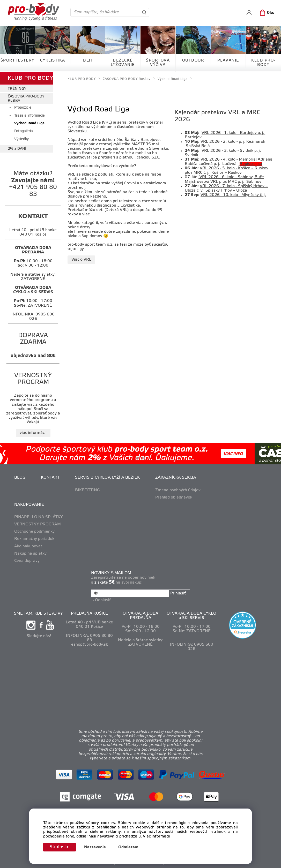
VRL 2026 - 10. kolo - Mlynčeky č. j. (233, 195)
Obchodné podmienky (34, 532)
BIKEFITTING (87, 490)
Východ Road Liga (29, 123)
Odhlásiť (103, 600)
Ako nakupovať (28, 546)
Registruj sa (251, 164)
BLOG (20, 478)
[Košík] (266, 13)
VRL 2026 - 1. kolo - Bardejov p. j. (233, 133)
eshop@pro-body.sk (90, 645)
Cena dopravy (27, 561)
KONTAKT (50, 478)
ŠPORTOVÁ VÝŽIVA (158, 63)
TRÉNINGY (17, 89)
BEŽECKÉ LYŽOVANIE (123, 63)
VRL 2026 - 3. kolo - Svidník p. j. (231, 151)
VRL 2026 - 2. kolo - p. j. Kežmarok (233, 142)
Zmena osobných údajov (178, 490)
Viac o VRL (81, 260)
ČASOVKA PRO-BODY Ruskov (26, 99)
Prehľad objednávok (174, 497)
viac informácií (33, 433)
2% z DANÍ (17, 149)
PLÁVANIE (228, 61)
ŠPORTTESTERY (17, 61)
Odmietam (128, 847)
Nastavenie (95, 847)
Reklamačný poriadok (34, 539)
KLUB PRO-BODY (263, 63)
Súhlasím (60, 847)
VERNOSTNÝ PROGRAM (38, 524)
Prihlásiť (178, 593)
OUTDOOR (193, 61)
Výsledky (21, 139)
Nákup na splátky (30, 554)
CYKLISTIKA (53, 61)
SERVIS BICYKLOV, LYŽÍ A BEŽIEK (107, 478)
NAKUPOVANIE (29, 505)
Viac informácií (157, 836)
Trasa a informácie (29, 116)
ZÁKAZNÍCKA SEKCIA (176, 478)
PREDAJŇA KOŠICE (89, 614)
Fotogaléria (24, 131)
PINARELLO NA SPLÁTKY (39, 517)
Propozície (23, 108)
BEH (88, 61)
